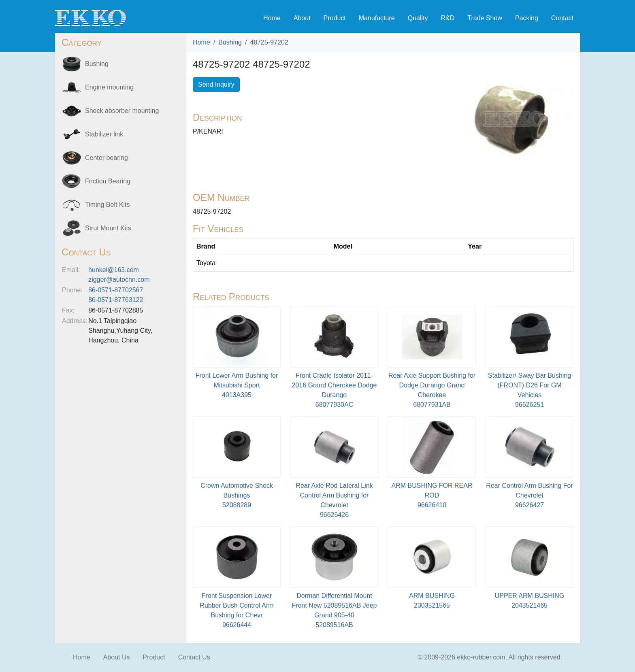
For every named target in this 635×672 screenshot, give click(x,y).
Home (272, 18)
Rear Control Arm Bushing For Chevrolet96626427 (529, 495)
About (302, 18)
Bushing (230, 42)
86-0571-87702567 (116, 290)
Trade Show (485, 18)
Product (335, 18)
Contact (562, 18)
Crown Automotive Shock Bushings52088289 (237, 495)
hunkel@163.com (114, 270)
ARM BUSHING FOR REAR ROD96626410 (432, 495)
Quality (418, 18)
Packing (527, 18)
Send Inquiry (216, 84)
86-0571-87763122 (116, 300)
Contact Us (194, 657)
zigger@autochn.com (119, 280)
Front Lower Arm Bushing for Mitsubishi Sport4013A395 (237, 385)
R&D (447, 18)
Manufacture (377, 18)
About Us (117, 657)
